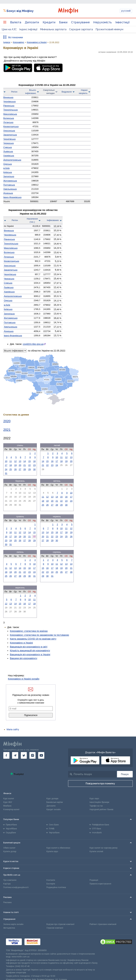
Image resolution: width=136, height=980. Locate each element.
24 (6, 469)
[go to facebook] (6, 755)
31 (6, 473)
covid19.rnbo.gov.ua (33, 344)
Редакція (94, 880)
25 (11, 469)
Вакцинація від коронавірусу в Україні (30, 654)
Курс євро (94, 799)
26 (15, 469)
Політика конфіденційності (16, 887)
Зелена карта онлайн (13, 924)
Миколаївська (10, 114)
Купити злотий (96, 851)
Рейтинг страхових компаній (103, 924)
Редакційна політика (56, 887)
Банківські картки (55, 802)
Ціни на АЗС (9, 29)
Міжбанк (7, 806)
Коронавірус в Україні (21, 643)
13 (20, 461)
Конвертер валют (11, 809)
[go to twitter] (24, 755)
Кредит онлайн (54, 809)
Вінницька (8, 97)
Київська (8, 172)
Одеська (8, 164)
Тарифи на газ (96, 806)
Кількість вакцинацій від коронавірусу (30, 651)
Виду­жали (67, 92)
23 (34, 465)
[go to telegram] (15, 755)
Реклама (7, 902)
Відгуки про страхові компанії (60, 924)
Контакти (51, 880)
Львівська (8, 151)
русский (126, 11)
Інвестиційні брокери (99, 802)
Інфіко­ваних (53, 220)
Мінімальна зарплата (53, 29)
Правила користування (100, 884)
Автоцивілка (9, 928)
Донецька (8, 193)
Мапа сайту (13, 729)
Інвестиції (123, 22)
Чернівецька (10, 101)
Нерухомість (102, 22)
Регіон (14, 92)
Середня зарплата (81, 29)
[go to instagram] (32, 755)
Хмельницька (10, 189)
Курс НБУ (8, 802)
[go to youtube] (41, 755)
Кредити (49, 22)
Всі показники (16, 37)
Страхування (80, 22)
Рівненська (9, 106)
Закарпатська (10, 135)
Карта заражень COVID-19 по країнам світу (33, 639)
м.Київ (6, 168)
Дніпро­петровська (12, 160)
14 (25, 461)
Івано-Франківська (12, 197)
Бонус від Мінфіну (20, 11)
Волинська (9, 118)
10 (6, 461)
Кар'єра (7, 884)
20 (20, 465)
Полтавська (9, 185)
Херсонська (9, 131)
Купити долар (10, 851)
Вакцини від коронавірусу (24, 658)
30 (34, 469)
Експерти (51, 884)
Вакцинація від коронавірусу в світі (29, 647)
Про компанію (10, 880)
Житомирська (10, 181)
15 (29, 461)
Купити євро (52, 851)
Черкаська (9, 143)
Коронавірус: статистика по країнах (29, 631)
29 (29, 469)
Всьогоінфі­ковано (30, 92)
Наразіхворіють (83, 92)
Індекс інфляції (28, 29)
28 (25, 469)
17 (6, 465)
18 (11, 465)
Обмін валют (9, 848)
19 (15, 465)
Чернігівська (9, 139)
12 (15, 461)
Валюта (16, 22)
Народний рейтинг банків (101, 809)
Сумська (8, 147)
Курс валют (9, 799)
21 (25, 465)
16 (34, 461)
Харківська (9, 156)
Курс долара (52, 799)
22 (29, 465)
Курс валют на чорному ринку (104, 848)
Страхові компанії (55, 928)
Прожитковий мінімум (109, 29)
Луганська (8, 122)
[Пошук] (125, 774)
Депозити (32, 22)
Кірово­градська (11, 126)
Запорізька (9, 176)
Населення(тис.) (32, 220)
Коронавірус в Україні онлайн (24, 679)
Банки (63, 22)
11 (11, 461)
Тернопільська (10, 110)
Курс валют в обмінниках (58, 848)
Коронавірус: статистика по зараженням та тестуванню (39, 635)
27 (20, 469)
